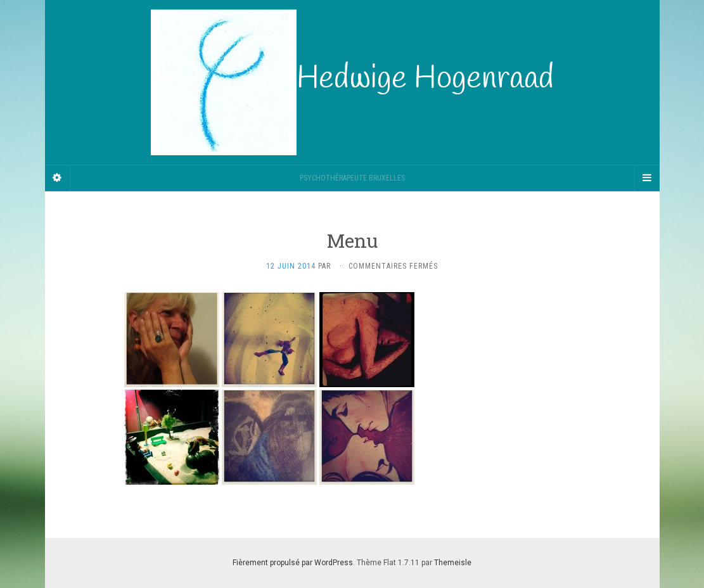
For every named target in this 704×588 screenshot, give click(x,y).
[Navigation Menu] (647, 178)
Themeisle (453, 563)
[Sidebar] (58, 178)
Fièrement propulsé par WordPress (293, 563)
